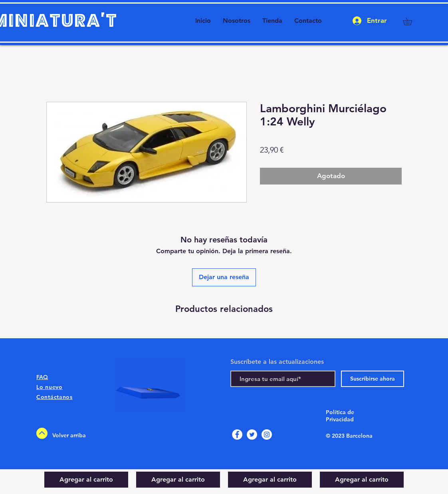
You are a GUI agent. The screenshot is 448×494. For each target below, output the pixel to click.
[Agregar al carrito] (86, 480)
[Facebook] (237, 434)
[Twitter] (252, 434)
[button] (411, 21)
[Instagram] (267, 434)
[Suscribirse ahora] (373, 379)
